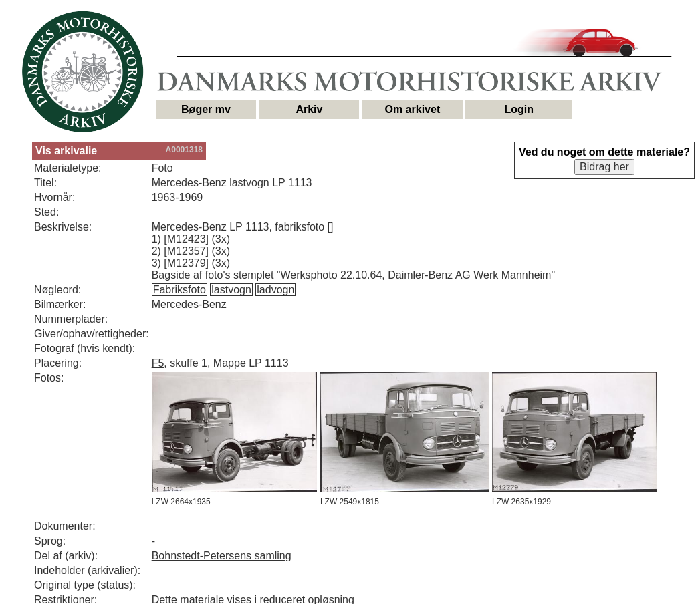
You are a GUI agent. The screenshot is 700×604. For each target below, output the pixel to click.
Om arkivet (413, 109)
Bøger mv (206, 109)
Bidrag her (604, 167)
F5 (158, 363)
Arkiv (309, 109)
